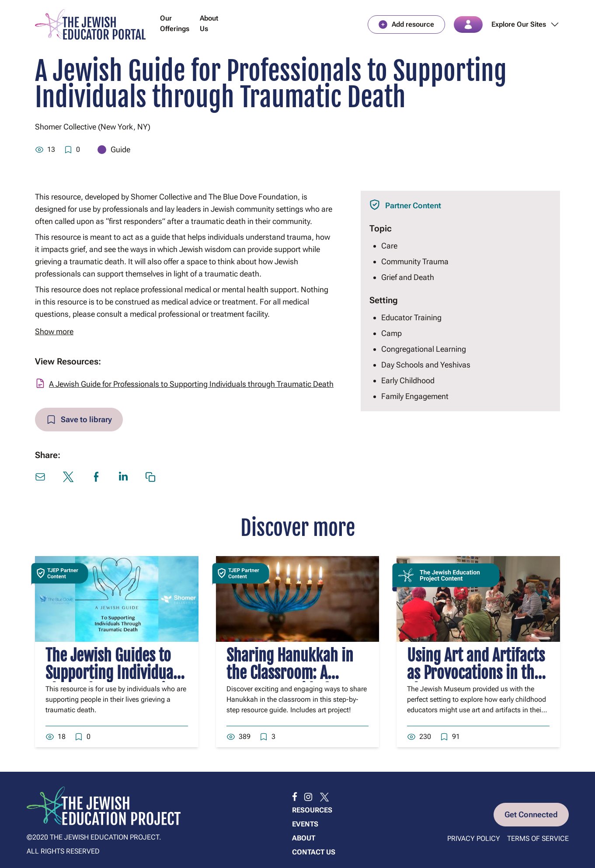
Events (305, 824)
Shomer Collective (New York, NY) (93, 127)
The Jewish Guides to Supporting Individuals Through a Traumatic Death (114, 682)
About (304, 838)
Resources (312, 810)
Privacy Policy (474, 838)
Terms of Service (538, 838)
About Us (209, 23)
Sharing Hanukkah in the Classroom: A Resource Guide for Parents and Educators (294, 682)
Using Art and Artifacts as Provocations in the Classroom (476, 673)
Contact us (314, 852)
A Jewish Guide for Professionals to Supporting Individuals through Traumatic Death (191, 384)
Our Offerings (175, 23)
